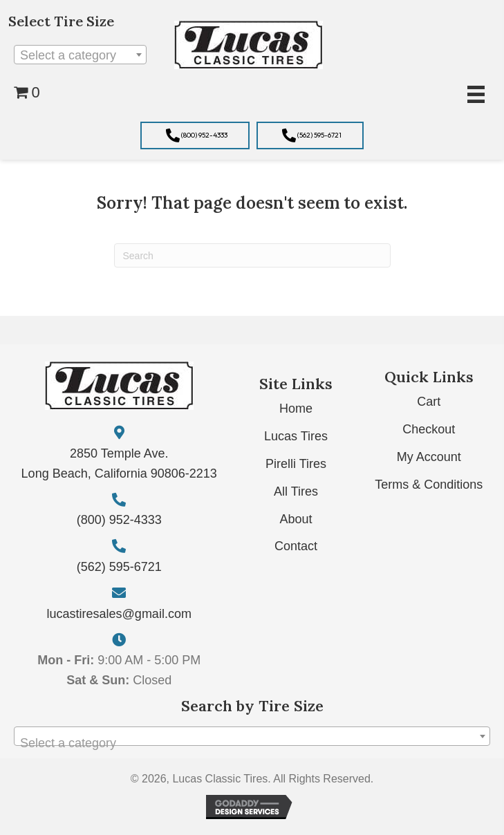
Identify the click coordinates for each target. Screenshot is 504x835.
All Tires (296, 491)
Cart (429, 402)
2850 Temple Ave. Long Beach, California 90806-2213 (119, 463)
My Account (429, 457)
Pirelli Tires (296, 464)
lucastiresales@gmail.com (119, 614)
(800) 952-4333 (119, 520)
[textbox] (80, 55)
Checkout (429, 429)
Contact (296, 546)
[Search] (252, 255)
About (296, 519)
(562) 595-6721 (119, 567)
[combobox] (80, 55)
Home (296, 409)
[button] (195, 135)
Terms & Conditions (429, 485)
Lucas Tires (296, 436)
